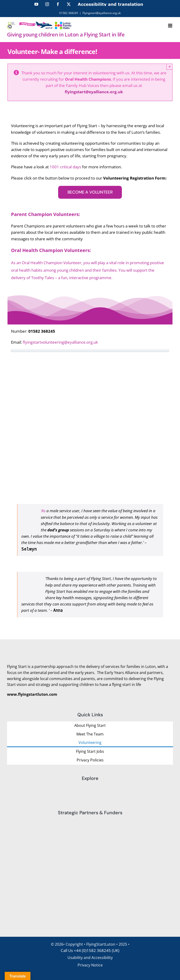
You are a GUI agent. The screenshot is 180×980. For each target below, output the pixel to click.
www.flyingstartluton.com (32, 694)
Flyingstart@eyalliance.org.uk (102, 13)
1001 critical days (65, 167)
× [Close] (170, 67)
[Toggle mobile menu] (171, 26)
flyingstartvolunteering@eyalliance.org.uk (60, 342)
